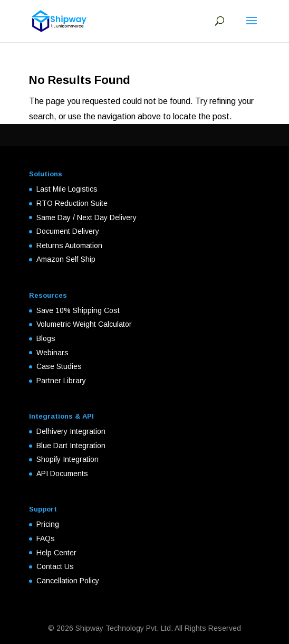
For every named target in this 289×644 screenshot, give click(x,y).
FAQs (46, 538)
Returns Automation (69, 245)
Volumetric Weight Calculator (84, 324)
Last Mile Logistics (67, 189)
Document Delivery (68, 231)
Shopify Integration (68, 459)
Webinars (52, 353)
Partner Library (61, 381)
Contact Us (55, 566)
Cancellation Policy (68, 581)
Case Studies (59, 366)
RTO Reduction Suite (72, 203)
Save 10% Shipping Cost (78, 310)
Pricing (48, 524)
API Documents (62, 473)
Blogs (46, 338)
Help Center (56, 553)
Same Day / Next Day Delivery (86, 217)
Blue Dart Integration (71, 446)
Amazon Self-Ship (66, 259)
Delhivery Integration (71, 431)
